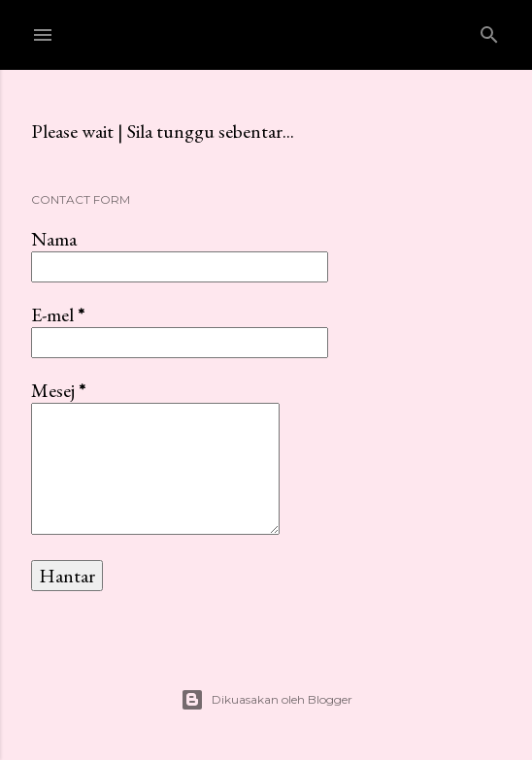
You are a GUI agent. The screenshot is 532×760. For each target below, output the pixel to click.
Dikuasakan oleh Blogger (266, 700)
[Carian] (489, 31)
